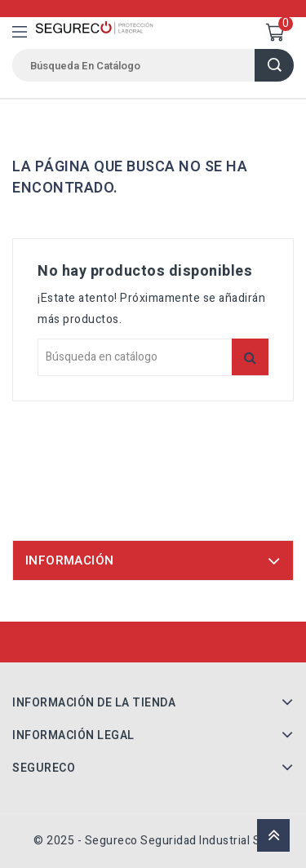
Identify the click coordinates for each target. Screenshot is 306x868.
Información (69, 560)
